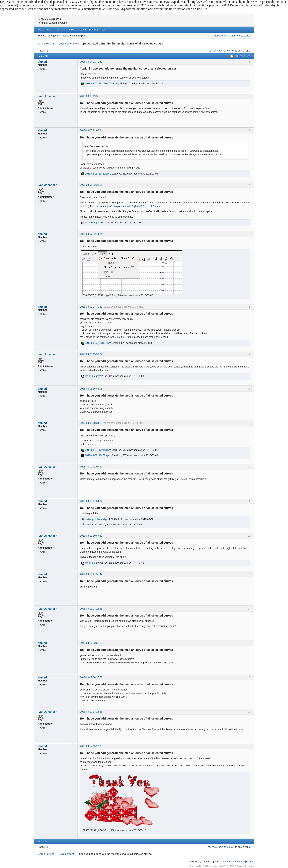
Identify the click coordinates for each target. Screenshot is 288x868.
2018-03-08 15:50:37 (91, 354)
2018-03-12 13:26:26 (91, 712)
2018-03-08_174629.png (96, 455)
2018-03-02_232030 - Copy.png (100, 84)
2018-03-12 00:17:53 (91, 677)
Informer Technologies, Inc (239, 862)
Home (50, 30)
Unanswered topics (240, 36)
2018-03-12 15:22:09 (91, 746)
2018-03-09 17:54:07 (91, 501)
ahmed (42, 62)
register (230, 51)
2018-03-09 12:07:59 (91, 467)
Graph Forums (49, 19)
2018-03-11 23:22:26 (91, 609)
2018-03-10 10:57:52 (91, 536)
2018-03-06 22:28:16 (91, 185)
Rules (72, 30)
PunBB (205, 862)
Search (82, 30)
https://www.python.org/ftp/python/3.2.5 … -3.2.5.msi (132, 206)
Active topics (221, 36)
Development (66, 44)
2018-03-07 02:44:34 (91, 234)
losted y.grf (89, 525)
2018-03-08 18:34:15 (91, 423)
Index (40, 30)
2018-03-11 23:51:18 (91, 643)
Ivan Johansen (47, 96)
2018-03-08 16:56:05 (91, 389)
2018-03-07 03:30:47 (91, 307)
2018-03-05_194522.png (96, 174)
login (220, 51)
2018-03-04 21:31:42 (91, 62)
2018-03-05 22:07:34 (91, 130)
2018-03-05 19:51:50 (91, 96)
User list (61, 30)
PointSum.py (90, 223)
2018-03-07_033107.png (96, 343)
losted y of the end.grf (95, 519)
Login (104, 30)
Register (94, 30)
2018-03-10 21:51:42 (91, 574)
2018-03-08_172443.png (96, 450)
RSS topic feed (242, 56)
